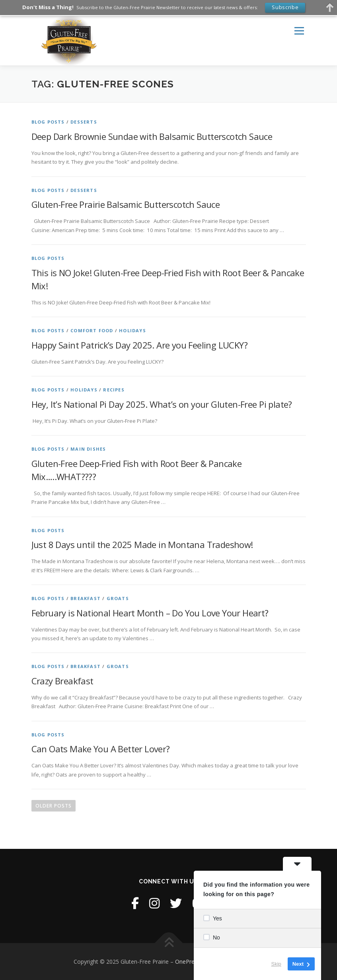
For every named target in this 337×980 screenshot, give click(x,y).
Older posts (54, 806)
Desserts (84, 122)
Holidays (132, 330)
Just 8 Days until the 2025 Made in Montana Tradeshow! (142, 544)
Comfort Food (92, 330)
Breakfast (86, 598)
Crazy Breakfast (62, 681)
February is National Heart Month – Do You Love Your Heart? (150, 613)
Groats (118, 598)
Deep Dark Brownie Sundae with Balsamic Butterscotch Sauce (152, 136)
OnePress (188, 962)
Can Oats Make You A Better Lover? (101, 749)
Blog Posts (48, 122)
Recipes (114, 390)
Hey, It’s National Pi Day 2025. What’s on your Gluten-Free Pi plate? (162, 404)
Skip (276, 964)
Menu (299, 31)
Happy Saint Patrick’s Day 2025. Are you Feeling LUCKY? (140, 345)
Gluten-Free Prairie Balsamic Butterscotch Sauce (126, 204)
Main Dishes (88, 449)
